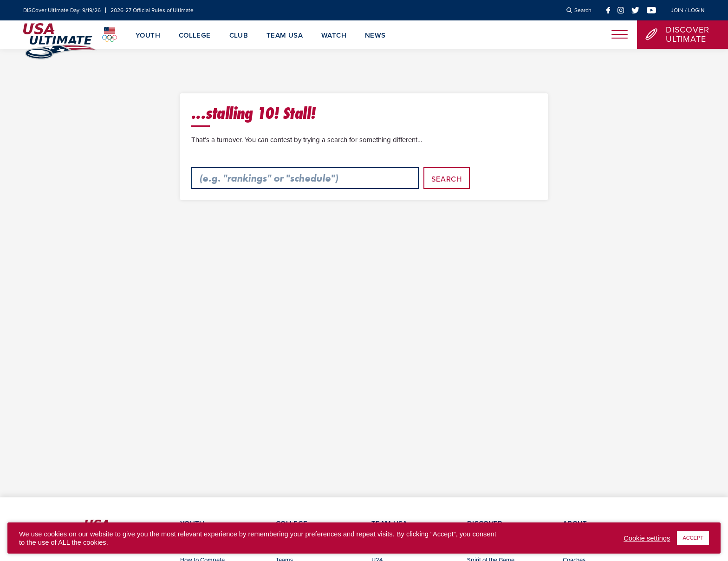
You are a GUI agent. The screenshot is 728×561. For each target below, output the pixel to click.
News (375, 36)
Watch (334, 36)
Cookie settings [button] (647, 538)
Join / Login (688, 10)
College (195, 36)
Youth (148, 36)
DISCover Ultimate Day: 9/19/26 (62, 10)
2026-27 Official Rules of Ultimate (152, 10)
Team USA (285, 36)
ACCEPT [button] (693, 538)
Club (239, 36)
